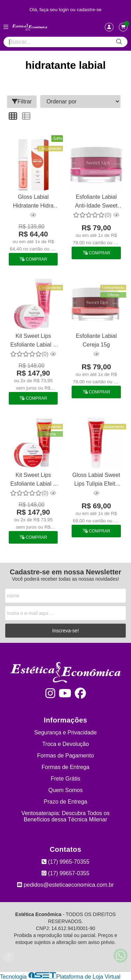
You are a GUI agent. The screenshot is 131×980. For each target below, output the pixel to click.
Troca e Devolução (66, 744)
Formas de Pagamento (65, 756)
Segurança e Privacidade (65, 732)
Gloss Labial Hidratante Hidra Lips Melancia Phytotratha (33, 202)
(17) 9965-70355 (65, 862)
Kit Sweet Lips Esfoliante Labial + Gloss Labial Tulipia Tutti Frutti (33, 341)
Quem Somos (66, 790)
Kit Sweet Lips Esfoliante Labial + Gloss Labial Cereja (33, 480)
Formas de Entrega (65, 767)
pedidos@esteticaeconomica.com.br (65, 885)
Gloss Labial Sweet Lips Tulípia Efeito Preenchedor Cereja (96, 480)
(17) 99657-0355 (65, 873)
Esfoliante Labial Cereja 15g (96, 340)
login (64, 10)
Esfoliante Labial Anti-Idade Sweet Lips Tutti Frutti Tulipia (96, 202)
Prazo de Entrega (65, 802)
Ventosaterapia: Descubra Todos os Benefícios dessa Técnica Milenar (65, 816)
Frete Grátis (65, 779)
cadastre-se (89, 10)
